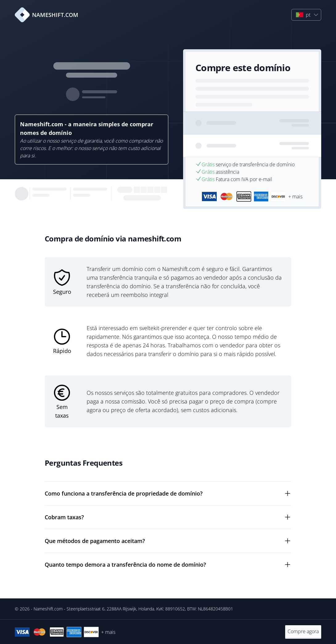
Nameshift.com (48, 609)
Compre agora (303, 631)
